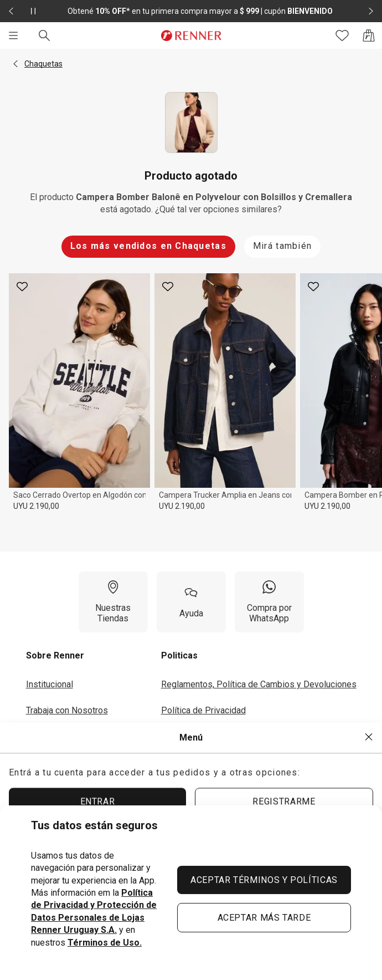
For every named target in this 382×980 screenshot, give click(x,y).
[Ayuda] (191, 602)
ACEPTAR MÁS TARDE (264, 918)
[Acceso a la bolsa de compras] (369, 35)
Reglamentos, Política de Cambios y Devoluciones (259, 684)
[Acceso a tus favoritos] (342, 35)
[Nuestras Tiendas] (113, 602)
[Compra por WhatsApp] (269, 602)
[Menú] (13, 35)
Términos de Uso (194, 736)
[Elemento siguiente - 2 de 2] (371, 11)
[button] (16, 64)
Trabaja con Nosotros (67, 710)
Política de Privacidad (203, 710)
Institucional (50, 684)
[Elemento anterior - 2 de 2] (11, 11)
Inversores (47, 736)
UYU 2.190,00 (36, 506)
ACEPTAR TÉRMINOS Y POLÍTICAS (264, 880)
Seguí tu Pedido (192, 762)
